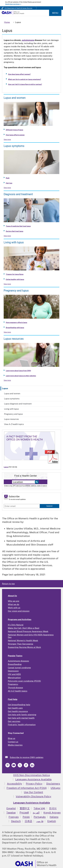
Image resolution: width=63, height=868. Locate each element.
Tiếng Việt (39, 808)
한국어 (53, 808)
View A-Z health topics (14, 424)
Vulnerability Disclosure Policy (33, 796)
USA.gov (56, 788)
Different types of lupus (14, 130)
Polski (26, 817)
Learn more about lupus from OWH (18, 371)
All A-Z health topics (18, 691)
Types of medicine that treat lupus (18, 226)
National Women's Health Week (23, 641)
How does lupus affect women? (19, 74)
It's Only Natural (16, 625)
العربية (36, 813)
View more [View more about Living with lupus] (7, 284)
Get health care (15, 708)
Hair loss (9, 183)
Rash (8, 178)
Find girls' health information (22, 725)
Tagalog (11, 813)
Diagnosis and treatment (18, 194)
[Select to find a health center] (37, 482)
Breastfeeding (15, 664)
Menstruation (14, 678)
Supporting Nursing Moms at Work (24, 647)
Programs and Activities (20, 619)
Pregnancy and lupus (13, 414)
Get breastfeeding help (19, 705)
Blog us (12, 738)
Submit (49, 506)
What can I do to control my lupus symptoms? (24, 79)
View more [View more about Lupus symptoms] (7, 188)
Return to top (8, 584)
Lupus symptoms (12, 399)
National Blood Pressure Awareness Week (28, 631)
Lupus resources (11, 419)
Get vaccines (14, 721)
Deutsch (16, 821)
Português (40, 817)
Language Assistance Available (33, 779)
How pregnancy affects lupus (16, 323)
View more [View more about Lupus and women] (7, 140)
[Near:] (24, 482)
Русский (24, 813)
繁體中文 (25, 808)
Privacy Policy (34, 784)
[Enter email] (22, 506)
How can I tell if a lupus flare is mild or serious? (25, 84)
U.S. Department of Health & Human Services (18, 8)
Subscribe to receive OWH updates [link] (27, 757)
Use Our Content (33, 792)
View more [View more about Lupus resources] (7, 380)
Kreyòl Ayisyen (52, 813)
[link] (7, 757)
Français (14, 817)
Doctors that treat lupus (15, 231)
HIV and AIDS (14, 674)
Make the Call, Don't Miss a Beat (24, 628)
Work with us (14, 608)
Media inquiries (15, 745)
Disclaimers (53, 784)
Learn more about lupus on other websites (21, 376)
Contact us (13, 742)
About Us (12, 596)
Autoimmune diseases (18, 661)
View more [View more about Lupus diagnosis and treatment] (7, 236)
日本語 (28, 821)
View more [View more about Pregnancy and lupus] (7, 332)
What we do (14, 604)
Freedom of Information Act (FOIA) (27, 788)
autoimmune (28, 40)
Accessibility (15, 784)
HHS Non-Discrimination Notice (31, 775)
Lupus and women (12, 394)
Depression (13, 671)
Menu (55, 13)
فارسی (40, 821)
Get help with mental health (21, 718)
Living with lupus (11, 409)
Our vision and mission (19, 611)
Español (11, 808)
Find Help (13, 699)
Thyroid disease (15, 688)
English (52, 821)
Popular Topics (15, 656)
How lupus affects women (15, 135)
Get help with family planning (22, 715)
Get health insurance (18, 711)
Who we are (14, 601)
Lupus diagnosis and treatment (18, 404)
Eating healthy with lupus (15, 279)
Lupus (5, 388)
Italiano (54, 817)
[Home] (13, 14)
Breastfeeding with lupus (15, 328)
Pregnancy (13, 684)
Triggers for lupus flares (15, 274)
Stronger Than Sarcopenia (20, 644)
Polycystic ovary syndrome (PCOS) (24, 681)
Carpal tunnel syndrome (19, 668)
